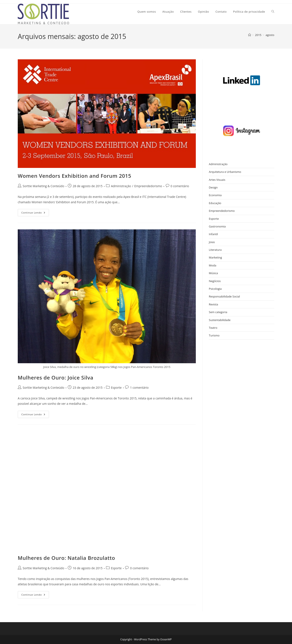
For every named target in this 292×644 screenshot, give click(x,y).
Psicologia (215, 289)
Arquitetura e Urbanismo (225, 172)
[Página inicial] (250, 35)
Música (213, 273)
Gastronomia (217, 226)
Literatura (215, 250)
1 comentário (139, 388)
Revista (213, 304)
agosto (270, 35)
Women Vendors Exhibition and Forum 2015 (74, 176)
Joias (212, 242)
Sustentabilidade (220, 320)
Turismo (214, 335)
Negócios (215, 281)
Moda (213, 265)
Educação (215, 203)
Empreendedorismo (148, 186)
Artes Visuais (217, 180)
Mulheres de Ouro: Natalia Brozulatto (66, 558)
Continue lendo (35, 213)
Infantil (213, 234)
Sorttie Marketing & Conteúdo (44, 186)
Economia (215, 195)
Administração (121, 186)
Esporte (116, 388)
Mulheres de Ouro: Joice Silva (55, 377)
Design (213, 187)
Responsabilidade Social (224, 296)
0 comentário (180, 186)
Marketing (215, 257)
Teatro (213, 328)
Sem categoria (218, 312)
